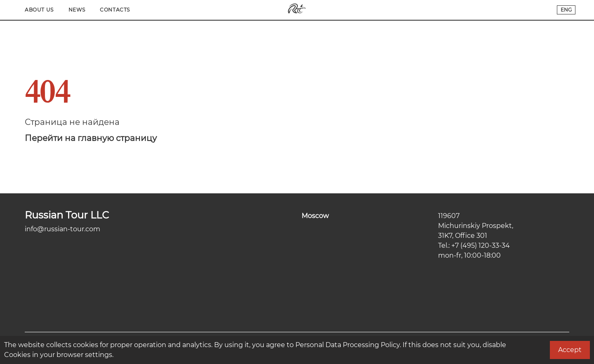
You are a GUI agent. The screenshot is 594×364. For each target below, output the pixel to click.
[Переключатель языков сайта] (566, 10)
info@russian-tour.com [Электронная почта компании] (62, 229)
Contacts (515, 10)
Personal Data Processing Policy (348, 345)
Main (32, 10)
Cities (63, 10)
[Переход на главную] (297, 12)
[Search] (125, 10)
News (477, 10)
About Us (439, 10)
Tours (97, 10)
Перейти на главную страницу (91, 138)
